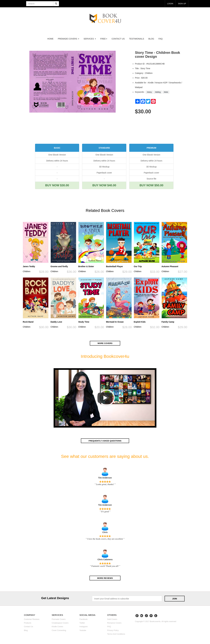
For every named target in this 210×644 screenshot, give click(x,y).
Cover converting (59, 630)
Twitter (82, 623)
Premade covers (59, 619)
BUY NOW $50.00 (151, 185)
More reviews (105, 578)
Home (50, 39)
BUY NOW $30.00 (57, 185)
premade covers (68, 39)
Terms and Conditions (116, 634)
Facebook (83, 619)
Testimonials (137, 39)
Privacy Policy (113, 630)
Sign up (182, 4)
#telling (158, 92)
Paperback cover (104, 173)
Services (90, 39)
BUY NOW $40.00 (104, 185)
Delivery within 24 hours (57, 161)
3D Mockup (104, 167)
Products (28, 623)
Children (27, 271)
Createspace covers (60, 623)
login (170, 4)
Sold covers (112, 619)
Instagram (84, 626)
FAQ (160, 39)
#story (149, 92)
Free (104, 39)
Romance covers (114, 623)
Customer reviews (32, 619)
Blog (151, 39)
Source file (151, 179)
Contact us (118, 39)
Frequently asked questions (105, 441)
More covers (105, 343)
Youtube (83, 630)
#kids (166, 92)
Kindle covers (57, 626)
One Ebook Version (57, 155)
